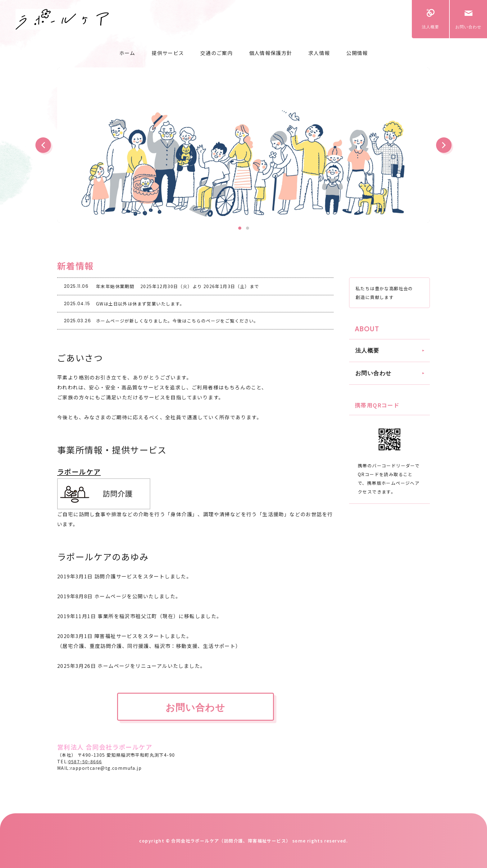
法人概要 (430, 27)
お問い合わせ (468, 27)
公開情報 (357, 53)
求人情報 (319, 53)
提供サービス (168, 53)
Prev (43, 145)
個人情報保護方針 (271, 53)
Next (444, 145)
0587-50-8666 (85, 761)
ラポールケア (79, 471)
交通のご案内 (216, 53)
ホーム (127, 53)
